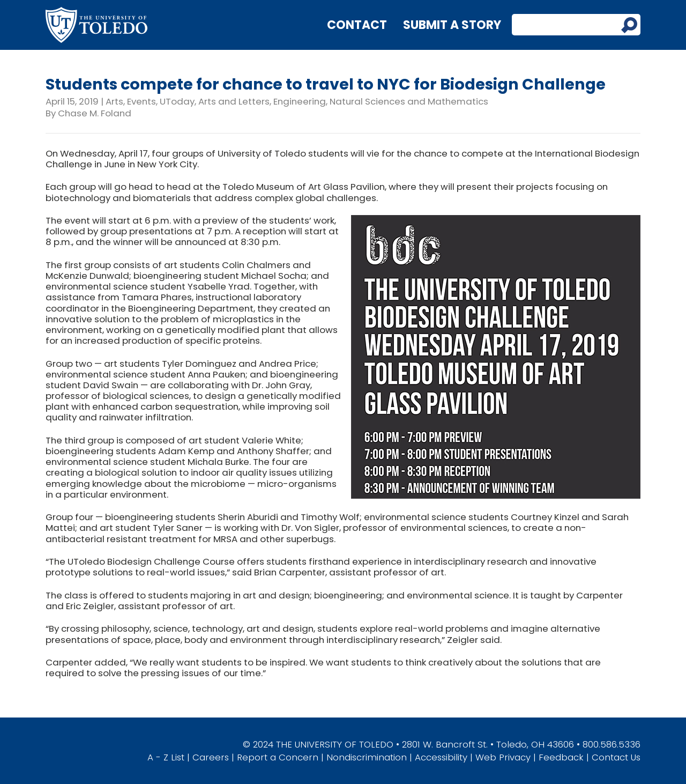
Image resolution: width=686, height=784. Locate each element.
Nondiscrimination (367, 757)
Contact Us (616, 757)
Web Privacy (503, 757)
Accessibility (441, 757)
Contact (357, 25)
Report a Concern (278, 757)
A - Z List (166, 757)
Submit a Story (452, 25)
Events (141, 101)
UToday (177, 101)
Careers (211, 757)
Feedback (561, 757)
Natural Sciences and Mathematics (409, 101)
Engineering (300, 101)
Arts (114, 101)
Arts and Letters (234, 101)
